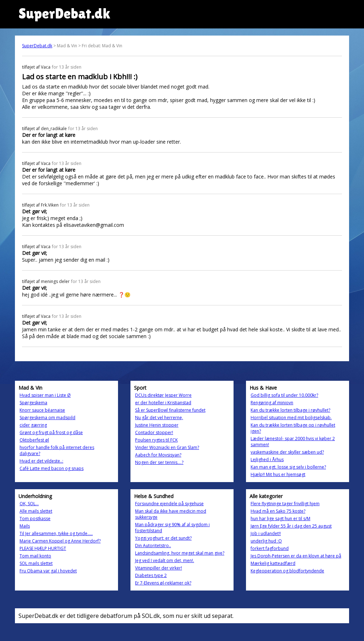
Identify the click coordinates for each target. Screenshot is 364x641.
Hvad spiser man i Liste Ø (45, 395)
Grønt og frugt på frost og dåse (51, 432)
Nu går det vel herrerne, (159, 418)
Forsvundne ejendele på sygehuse (169, 504)
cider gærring (33, 425)
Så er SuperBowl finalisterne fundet (170, 410)
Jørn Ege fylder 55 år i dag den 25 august (291, 526)
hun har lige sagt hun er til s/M (280, 519)
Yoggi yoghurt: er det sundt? (163, 538)
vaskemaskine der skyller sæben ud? (287, 452)
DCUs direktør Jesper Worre (163, 395)
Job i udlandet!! (266, 533)
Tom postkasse (35, 519)
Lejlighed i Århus (267, 460)
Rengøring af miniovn (272, 403)
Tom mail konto (35, 556)
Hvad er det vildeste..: (41, 461)
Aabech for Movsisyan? (158, 455)
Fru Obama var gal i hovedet (48, 571)
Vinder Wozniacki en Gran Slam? (167, 447)
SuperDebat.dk (37, 46)
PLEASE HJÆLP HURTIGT (43, 548)
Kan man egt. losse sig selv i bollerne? (288, 467)
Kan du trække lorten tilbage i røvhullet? (290, 410)
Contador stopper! (154, 432)
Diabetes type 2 (151, 575)
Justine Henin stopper (157, 425)
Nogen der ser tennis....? (159, 462)
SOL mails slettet (36, 563)
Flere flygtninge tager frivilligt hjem (285, 504)
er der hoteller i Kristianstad (163, 403)
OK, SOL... (29, 504)
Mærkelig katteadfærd (273, 563)
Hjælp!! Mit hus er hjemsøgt (278, 474)
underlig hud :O (266, 541)
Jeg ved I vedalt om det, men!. (165, 560)
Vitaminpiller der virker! (159, 568)
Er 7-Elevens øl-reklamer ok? (163, 583)
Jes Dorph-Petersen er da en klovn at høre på (296, 556)
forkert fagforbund (270, 548)
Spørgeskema (33, 403)
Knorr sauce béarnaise (42, 410)
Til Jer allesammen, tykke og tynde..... (56, 533)
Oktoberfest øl (34, 440)
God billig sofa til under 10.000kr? (284, 395)
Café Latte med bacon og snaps (52, 468)
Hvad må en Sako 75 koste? (278, 511)
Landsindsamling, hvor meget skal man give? (180, 553)
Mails (25, 526)
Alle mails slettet (36, 511)
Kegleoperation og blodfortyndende (287, 571)
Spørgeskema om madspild (47, 418)
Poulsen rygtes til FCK (156, 440)
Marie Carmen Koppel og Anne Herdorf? (60, 541)
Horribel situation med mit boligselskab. (291, 418)
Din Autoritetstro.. (153, 546)
